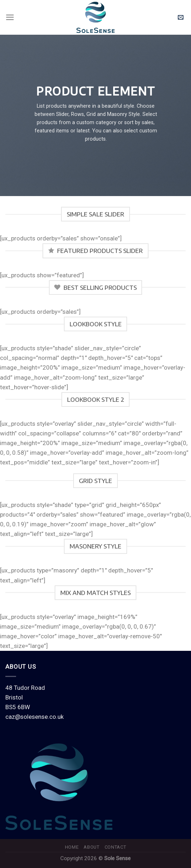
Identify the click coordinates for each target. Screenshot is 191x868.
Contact (115, 847)
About (91, 847)
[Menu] (10, 17)
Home (72, 847)
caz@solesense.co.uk (34, 717)
